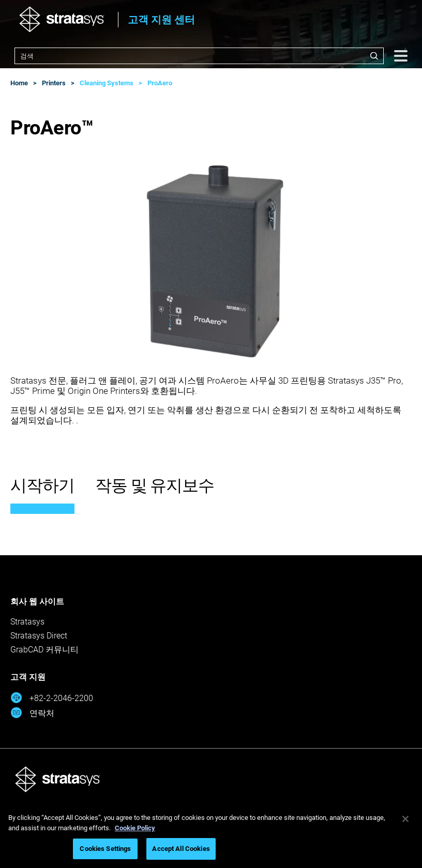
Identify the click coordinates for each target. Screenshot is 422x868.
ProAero (160, 83)
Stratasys (27, 622)
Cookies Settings (105, 849)
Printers (54, 83)
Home (19, 83)
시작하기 (42, 485)
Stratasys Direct (39, 636)
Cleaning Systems (107, 83)
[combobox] (199, 56)
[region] (211, 835)
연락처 (32, 713)
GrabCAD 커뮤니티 (44, 650)
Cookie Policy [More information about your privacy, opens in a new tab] (135, 828)
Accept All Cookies (181, 849)
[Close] (405, 819)
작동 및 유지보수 (155, 485)
